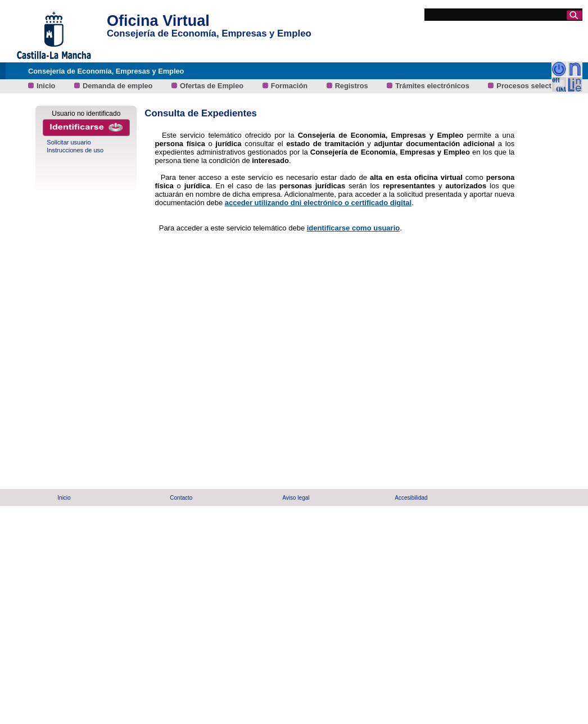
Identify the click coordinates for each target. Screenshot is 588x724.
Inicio (47, 86)
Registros (353, 86)
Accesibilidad (411, 498)
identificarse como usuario (353, 228)
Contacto (181, 498)
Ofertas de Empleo (213, 86)
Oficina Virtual (158, 21)
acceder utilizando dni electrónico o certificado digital (318, 203)
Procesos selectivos (531, 86)
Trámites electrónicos (433, 86)
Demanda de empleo (119, 86)
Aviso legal (296, 498)
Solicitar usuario (69, 142)
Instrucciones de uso (75, 150)
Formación (290, 86)
